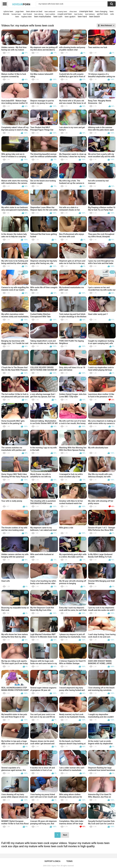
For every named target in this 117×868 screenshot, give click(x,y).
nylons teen (8, 11)
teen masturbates (43, 17)
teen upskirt (70, 17)
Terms (69, 861)
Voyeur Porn (56, 866)
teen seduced (50, 12)
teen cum (58, 17)
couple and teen (65, 14)
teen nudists (50, 14)
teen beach (94, 17)
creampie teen (86, 11)
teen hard (82, 17)
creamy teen (62, 12)
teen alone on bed (34, 11)
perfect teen (102, 14)
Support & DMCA (52, 861)
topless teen (27, 17)
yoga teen (20, 11)
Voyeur (21, 4)
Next (65, 835)
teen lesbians (90, 14)
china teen (73, 12)
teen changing (101, 11)
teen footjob (28, 14)
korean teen (16, 14)
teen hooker (78, 14)
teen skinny (39, 14)
